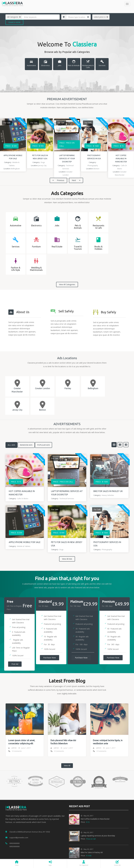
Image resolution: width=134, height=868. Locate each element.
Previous (58, 180)
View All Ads (67, 559)
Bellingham (15, 169)
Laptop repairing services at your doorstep (67, 159)
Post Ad (15, 664)
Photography (93, 165)
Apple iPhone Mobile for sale (25, 542)
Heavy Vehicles (108, 495)
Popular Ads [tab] (44, 445)
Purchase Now (50, 658)
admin (14, 748)
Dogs (43, 162)
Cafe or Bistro (23, 498)
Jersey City (42, 165)
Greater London (43, 388)
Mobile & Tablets (24, 546)
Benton (96, 169)
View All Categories (67, 284)
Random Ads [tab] (26, 445)
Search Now (14, 22)
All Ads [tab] (11, 445)
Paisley (68, 388)
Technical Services (67, 498)
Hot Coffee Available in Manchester (121, 159)
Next (76, 180)
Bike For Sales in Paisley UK (108, 491)
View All (67, 766)
